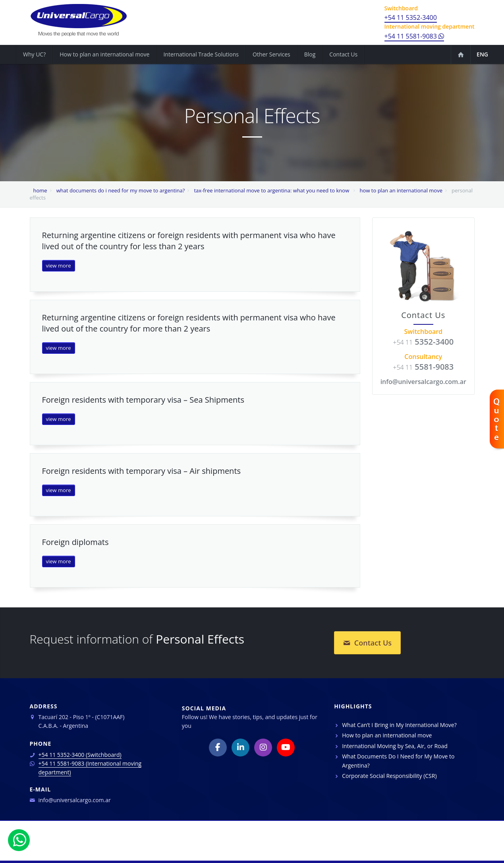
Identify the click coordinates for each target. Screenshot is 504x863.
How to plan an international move (387, 735)
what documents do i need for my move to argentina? (121, 190)
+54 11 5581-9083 (414, 36)
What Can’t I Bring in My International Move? (399, 725)
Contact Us (367, 643)
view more (59, 266)
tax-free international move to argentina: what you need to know (272, 190)
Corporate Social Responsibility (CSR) (389, 776)
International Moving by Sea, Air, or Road (395, 746)
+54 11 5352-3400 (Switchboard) (80, 755)
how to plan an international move (401, 190)
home (40, 190)
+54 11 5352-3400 (411, 17)
